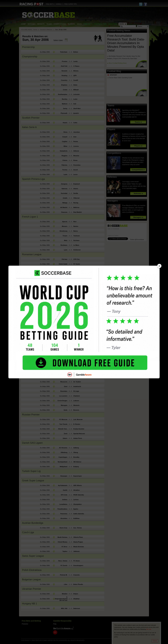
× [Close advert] (159, 266)
